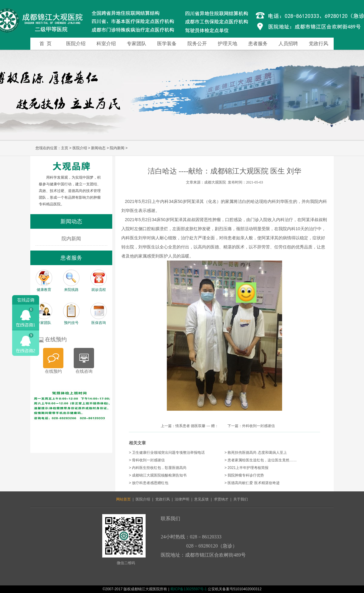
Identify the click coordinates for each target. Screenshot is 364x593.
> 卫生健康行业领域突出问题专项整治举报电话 (167, 453)
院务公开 (197, 44)
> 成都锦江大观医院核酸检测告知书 (158, 475)
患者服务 (258, 44)
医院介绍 (76, 44)
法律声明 (182, 499)
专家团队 (136, 44)
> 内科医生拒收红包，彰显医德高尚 (158, 468)
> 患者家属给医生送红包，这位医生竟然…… (261, 460)
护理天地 (227, 44)
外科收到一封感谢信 (258, 426)
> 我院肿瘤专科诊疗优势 (244, 475)
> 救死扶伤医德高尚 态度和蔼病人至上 (256, 453)
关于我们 (241, 499)
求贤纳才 (221, 499)
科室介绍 (106, 44)
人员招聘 (288, 44)
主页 (65, 148)
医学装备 (167, 44)
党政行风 (318, 44)
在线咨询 (84, 371)
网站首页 (123, 499)
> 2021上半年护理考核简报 (246, 468)
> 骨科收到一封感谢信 (147, 460)
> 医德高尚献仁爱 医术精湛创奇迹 (252, 483)
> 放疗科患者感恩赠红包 (149, 483)
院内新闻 (117, 148)
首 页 (45, 44)
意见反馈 (201, 499)
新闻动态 (98, 148)
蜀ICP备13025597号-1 (188, 589)
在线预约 (53, 371)
